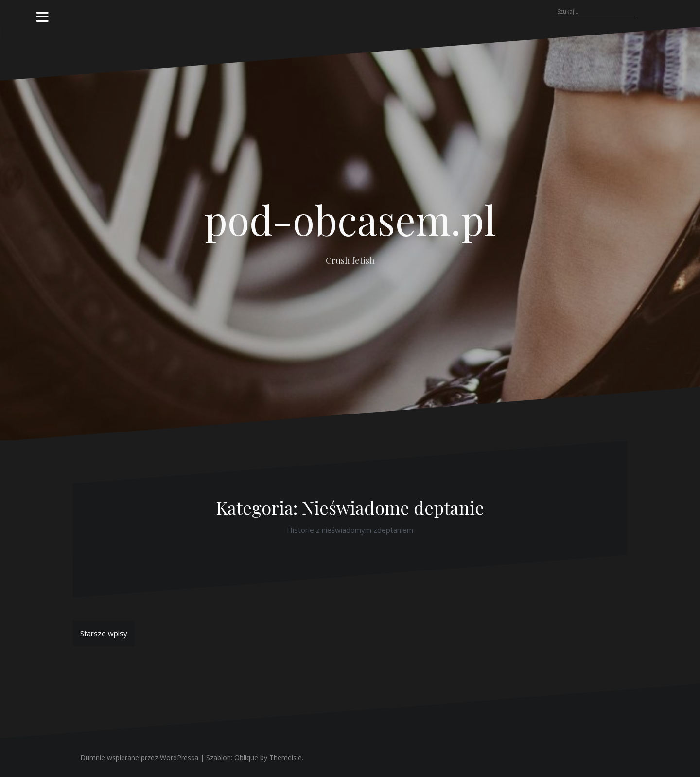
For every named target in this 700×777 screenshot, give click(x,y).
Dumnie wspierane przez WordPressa (139, 757)
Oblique (246, 757)
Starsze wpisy (104, 633)
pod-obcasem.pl (350, 219)
